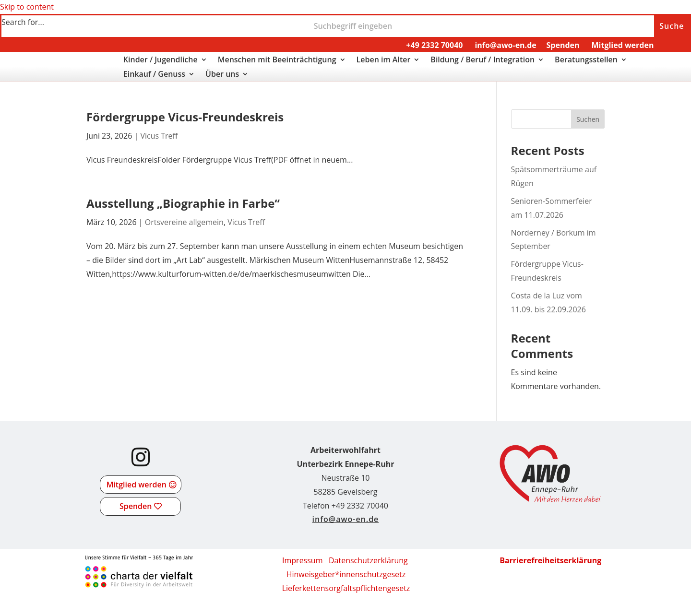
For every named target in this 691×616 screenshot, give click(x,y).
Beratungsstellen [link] (586, 60)
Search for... (23, 22)
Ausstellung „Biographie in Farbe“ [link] (183, 203)
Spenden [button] (136, 506)
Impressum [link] (302, 560)
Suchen (588, 119)
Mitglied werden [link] (622, 45)
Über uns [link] (222, 75)
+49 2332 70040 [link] (434, 45)
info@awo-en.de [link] (505, 45)
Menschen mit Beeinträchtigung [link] (277, 60)
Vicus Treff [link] (159, 136)
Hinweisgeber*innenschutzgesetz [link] (346, 574)
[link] (34, 76)
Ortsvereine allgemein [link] (184, 222)
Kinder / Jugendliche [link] (161, 60)
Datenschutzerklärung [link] (368, 560)
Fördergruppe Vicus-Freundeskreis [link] (185, 117)
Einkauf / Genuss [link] (154, 75)
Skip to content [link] (27, 7)
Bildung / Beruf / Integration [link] (483, 60)
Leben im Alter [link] (384, 60)
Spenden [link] (563, 45)
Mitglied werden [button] (137, 485)
